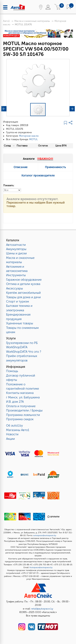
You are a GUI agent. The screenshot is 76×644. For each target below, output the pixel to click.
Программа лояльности (23, 415)
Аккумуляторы (16, 249)
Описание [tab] (21, 167)
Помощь (12, 371)
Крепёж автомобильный (23, 293)
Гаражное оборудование (24, 280)
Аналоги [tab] (38, 159)
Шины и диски (16, 253)
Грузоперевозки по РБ (22, 343)
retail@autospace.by (42, 609)
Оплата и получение (21, 406)
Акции (10, 439)
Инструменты (16, 275)
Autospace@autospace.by (41, 568)
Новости (12, 434)
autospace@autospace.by (45, 535)
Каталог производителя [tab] (38, 176)
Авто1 (6, 21)
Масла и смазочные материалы (32, 21)
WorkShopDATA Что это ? (24, 352)
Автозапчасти (16, 245)
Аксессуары (14, 288)
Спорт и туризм (18, 301)
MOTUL (33, 139)
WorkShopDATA (17, 347)
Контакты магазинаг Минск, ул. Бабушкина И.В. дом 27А (23, 397)
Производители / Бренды (24, 410)
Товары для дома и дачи (23, 297)
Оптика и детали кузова (23, 284)
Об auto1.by (14, 426)
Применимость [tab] (55, 167)
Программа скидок (20, 419)
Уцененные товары (20, 323)
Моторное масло (29, 136)
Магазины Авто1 (18, 430)
